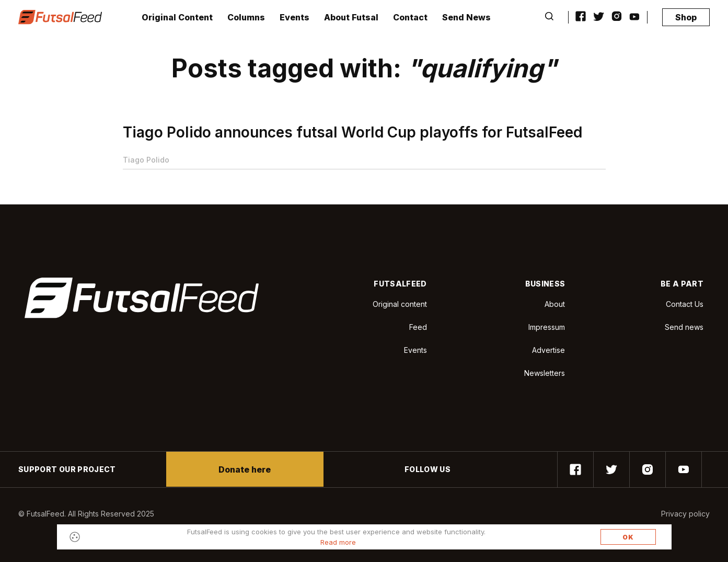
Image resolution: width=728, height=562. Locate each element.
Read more (338, 542)
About (555, 304)
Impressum (547, 327)
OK (628, 537)
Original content (400, 304)
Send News (466, 17)
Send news (684, 327)
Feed (418, 327)
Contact (410, 17)
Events (294, 17)
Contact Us (685, 304)
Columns (246, 17)
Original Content (177, 17)
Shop (686, 17)
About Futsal (351, 17)
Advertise (548, 350)
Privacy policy (685, 514)
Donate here (245, 469)
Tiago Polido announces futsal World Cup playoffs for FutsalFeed (353, 132)
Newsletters (545, 373)
